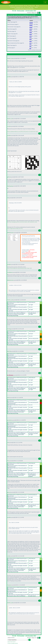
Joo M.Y (9, 126)
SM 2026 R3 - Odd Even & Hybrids (16, 6)
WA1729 (9, 351)
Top (40, 56)
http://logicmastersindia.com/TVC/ (15, 228)
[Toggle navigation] (45, 2)
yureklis (9, 77)
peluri (8, 398)
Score (33, 6)
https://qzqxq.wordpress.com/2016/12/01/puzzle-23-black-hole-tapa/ (23, 131)
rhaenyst (9, 585)
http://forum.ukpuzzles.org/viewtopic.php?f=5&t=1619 (19, 268)
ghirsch (9, 177)
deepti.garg (10, 186)
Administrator (10, 233)
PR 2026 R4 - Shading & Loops (17, 7)
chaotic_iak (10, 58)
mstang (9, 329)
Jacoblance (10, 272)
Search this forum (12, 642)
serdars (9, 556)
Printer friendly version (13, 643)
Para (8, 461)
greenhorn (10, 420)
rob (8, 198)
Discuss (38, 6)
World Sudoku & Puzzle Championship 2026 (24, 9)
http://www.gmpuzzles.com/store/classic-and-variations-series (23, 222)
